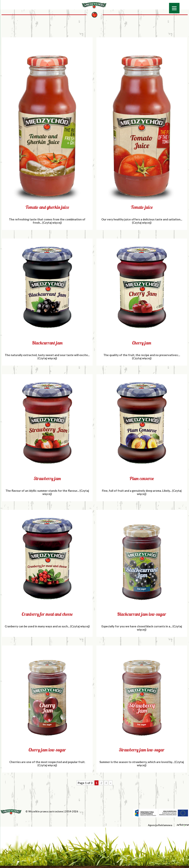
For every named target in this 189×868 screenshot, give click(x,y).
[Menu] (174, 8)
